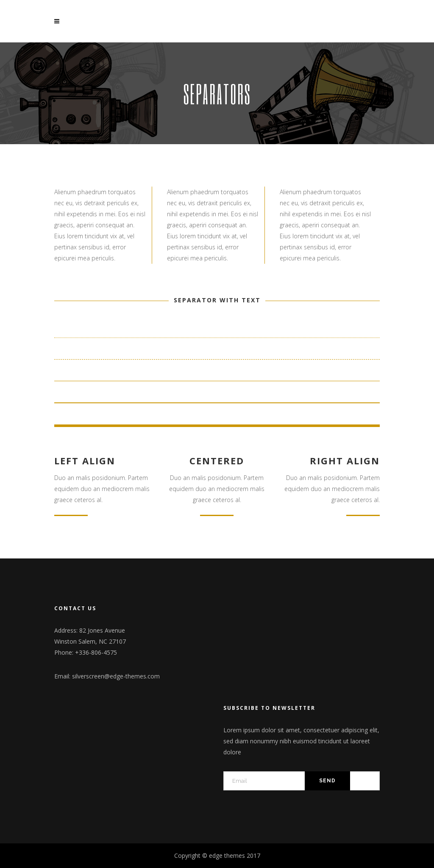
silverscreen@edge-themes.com (116, 676)
